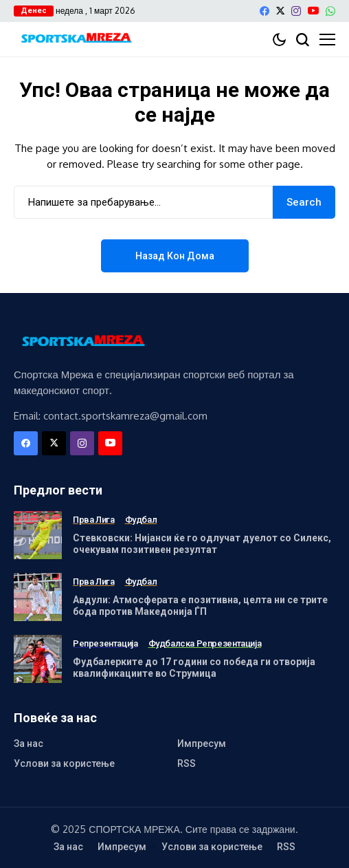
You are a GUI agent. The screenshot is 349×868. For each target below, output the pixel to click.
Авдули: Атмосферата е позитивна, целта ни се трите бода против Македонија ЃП (200, 606)
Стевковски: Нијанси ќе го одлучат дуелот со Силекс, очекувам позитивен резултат (202, 544)
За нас (29, 744)
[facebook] (264, 11)
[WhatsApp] (330, 11)
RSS (187, 763)
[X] (280, 11)
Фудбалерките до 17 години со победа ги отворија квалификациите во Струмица (194, 668)
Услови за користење (64, 763)
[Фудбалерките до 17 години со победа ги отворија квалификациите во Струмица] (38, 659)
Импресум (202, 744)
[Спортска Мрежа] (76, 40)
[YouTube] (313, 11)
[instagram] (296, 11)
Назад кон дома (175, 256)
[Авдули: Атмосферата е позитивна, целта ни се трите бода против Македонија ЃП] (38, 597)
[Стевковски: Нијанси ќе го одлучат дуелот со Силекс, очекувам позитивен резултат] (38, 535)
